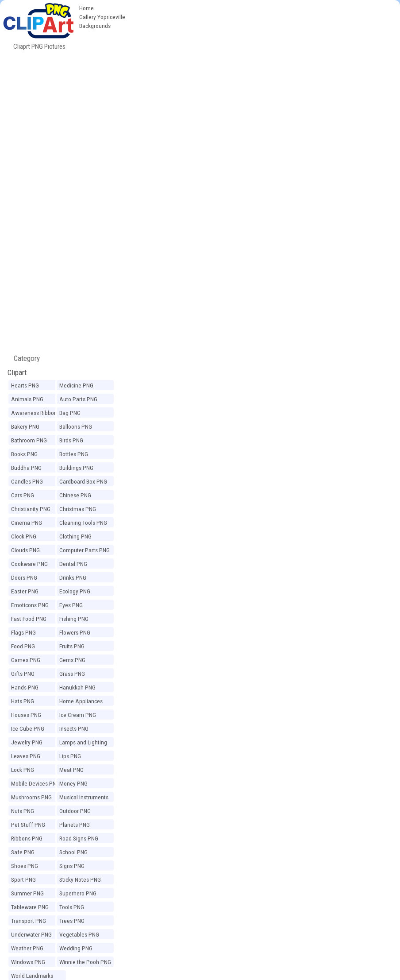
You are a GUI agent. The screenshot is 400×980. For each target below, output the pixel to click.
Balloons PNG (76, 426)
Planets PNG (75, 825)
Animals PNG (27, 399)
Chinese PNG (75, 495)
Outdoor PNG (75, 811)
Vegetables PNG (79, 934)
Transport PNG (29, 921)
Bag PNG (70, 413)
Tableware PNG (30, 907)
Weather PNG (27, 948)
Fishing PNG (74, 619)
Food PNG (23, 646)
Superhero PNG (78, 893)
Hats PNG (23, 701)
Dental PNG (73, 564)
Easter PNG (25, 591)
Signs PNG (72, 866)
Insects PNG (74, 728)
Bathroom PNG (29, 440)
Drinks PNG (73, 577)
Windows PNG (28, 962)
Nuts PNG (23, 811)
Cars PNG (23, 495)
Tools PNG (72, 907)
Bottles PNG (74, 454)
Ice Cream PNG (78, 715)
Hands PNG (25, 687)
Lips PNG (70, 756)
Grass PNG (72, 674)
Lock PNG (23, 770)
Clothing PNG (75, 536)
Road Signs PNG (79, 838)
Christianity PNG (31, 509)
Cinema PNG (27, 523)
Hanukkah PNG (77, 687)
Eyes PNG (71, 605)
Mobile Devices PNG (35, 783)
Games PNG (26, 660)
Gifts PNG (23, 674)
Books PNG (24, 454)
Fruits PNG (72, 646)
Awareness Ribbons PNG (35, 414)
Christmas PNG (78, 509)
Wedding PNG (76, 948)
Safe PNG (23, 852)
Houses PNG (26, 715)
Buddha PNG (26, 468)
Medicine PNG (76, 385)
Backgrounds (95, 26)
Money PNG (73, 783)
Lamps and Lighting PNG (83, 744)
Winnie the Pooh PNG (85, 962)
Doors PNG (24, 577)
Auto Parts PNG (78, 399)
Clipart (17, 372)
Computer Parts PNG (85, 550)
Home (87, 8)
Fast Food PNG (29, 619)
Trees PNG (72, 921)
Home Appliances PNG (81, 702)
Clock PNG (24, 536)
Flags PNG (23, 632)
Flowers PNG (75, 632)
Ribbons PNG (27, 838)
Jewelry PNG (27, 742)
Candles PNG (27, 481)
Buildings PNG (76, 468)
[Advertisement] (200, 114)
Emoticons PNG (30, 605)
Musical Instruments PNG (84, 798)
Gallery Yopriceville (102, 17)
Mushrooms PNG (31, 797)
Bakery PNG (25, 426)
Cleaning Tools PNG (83, 523)
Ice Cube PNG (28, 728)
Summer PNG (27, 893)
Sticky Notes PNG (80, 879)
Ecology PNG (75, 591)
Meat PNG (71, 770)
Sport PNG (23, 879)
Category (23, 358)
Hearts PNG (25, 385)
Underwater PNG (31, 934)
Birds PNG (71, 440)
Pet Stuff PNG (28, 825)
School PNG (73, 852)
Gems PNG (72, 660)
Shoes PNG (25, 866)
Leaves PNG (26, 756)
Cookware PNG (29, 564)
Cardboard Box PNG (83, 481)
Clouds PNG (25, 550)
